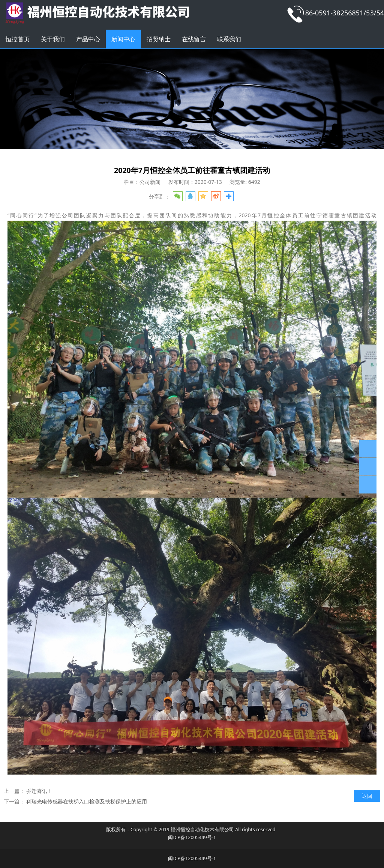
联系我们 (229, 39)
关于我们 (53, 39)
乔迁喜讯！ (39, 791)
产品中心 (88, 39)
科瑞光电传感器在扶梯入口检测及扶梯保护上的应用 (87, 801)
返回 (367, 796)
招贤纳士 (159, 39)
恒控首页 (18, 39)
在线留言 (194, 39)
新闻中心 (123, 39)
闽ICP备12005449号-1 (192, 837)
